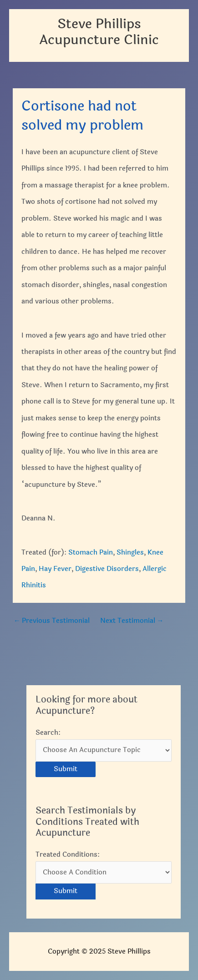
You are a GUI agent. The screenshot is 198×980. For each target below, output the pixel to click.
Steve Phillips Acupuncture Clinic (99, 32)
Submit (66, 769)
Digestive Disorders (107, 569)
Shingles (130, 553)
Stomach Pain (91, 553)
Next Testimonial (132, 621)
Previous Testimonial (52, 621)
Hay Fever (55, 569)
